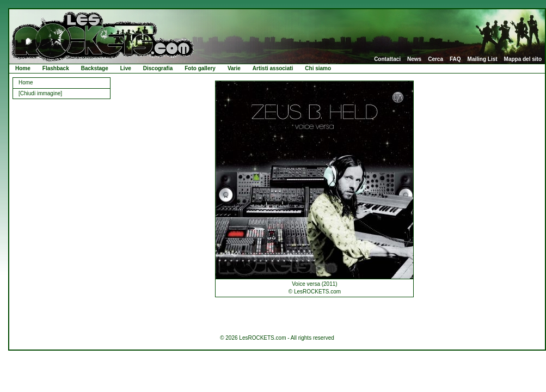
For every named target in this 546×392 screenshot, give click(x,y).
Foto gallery (200, 68)
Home (23, 68)
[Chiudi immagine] (40, 93)
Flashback (56, 68)
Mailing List (483, 59)
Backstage (95, 68)
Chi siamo (318, 68)
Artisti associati (273, 68)
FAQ (455, 59)
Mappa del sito (523, 59)
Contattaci (387, 59)
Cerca (435, 59)
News (414, 59)
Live (126, 68)
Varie (234, 68)
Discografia (158, 68)
